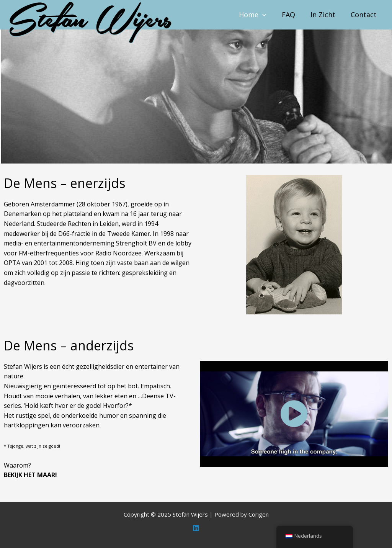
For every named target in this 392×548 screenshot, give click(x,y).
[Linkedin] (196, 528)
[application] (262, 15)
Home (253, 15)
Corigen (259, 514)
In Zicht (323, 15)
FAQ (288, 15)
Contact (364, 15)
